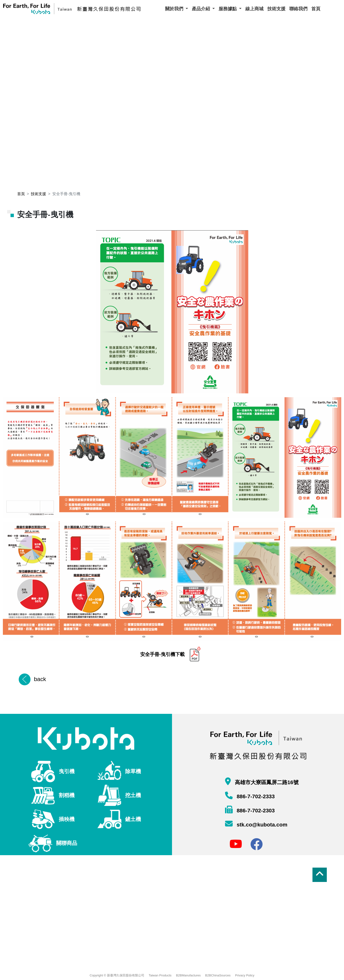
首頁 (316, 9)
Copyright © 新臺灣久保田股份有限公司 (117, 975)
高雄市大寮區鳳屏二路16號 (266, 782)
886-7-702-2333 (255, 796)
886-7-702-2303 (255, 811)
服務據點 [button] (228, 9)
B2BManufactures (188, 975)
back (40, 679)
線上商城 (254, 9)
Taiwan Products (160, 975)
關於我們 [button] (175, 9)
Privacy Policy (245, 975)
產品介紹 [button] (202, 9)
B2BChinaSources (218, 975)
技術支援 (276, 9)
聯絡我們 (298, 9)
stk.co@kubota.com (261, 825)
